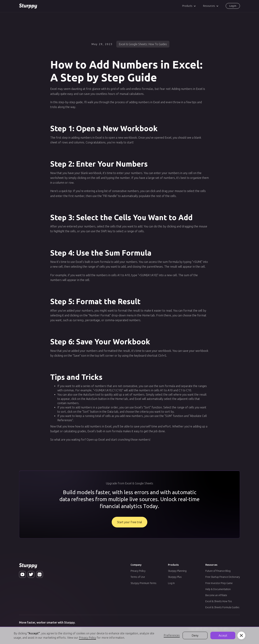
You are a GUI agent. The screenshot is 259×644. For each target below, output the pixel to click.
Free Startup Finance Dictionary (223, 577)
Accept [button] (223, 635)
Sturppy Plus (175, 577)
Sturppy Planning (177, 571)
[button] (189, 6)
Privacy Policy (138, 571)
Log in (233, 6)
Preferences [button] (172, 635)
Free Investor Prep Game (219, 583)
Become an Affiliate (216, 595)
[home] (28, 6)
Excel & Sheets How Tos (219, 601)
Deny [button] (195, 635)
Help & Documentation (218, 589)
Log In (171, 583)
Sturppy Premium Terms (143, 583)
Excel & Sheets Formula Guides (222, 607)
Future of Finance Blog (218, 571)
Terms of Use (138, 577)
